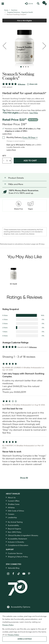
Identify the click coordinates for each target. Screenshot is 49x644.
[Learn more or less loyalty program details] (11, 150)
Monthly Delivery (12, 137)
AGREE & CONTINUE (25, 639)
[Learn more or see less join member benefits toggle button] (7, 134)
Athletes (11, 508)
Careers (11, 514)
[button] (24, 178)
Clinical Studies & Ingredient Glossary (23, 535)
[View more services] (32, 84)
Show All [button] (24, 478)
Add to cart (30, 160)
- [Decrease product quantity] (4, 160)
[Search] (38, 4)
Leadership (12, 517)
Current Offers (14, 501)
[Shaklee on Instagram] (8, 574)
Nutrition (14, 10)
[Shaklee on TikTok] (19, 572)
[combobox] (30, 137)
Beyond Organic (14, 529)
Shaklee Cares (14, 504)
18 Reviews (22, 84)
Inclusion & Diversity (16, 542)
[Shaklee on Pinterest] (29, 574)
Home (6, 10)
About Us (12, 497)
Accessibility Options (21, 607)
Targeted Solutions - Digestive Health (20, 12)
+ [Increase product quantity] (10, 160)
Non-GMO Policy (15, 532)
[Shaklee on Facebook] (13, 574)
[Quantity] (7, 161)
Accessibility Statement (17, 539)
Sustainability (13, 525)
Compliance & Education (18, 545)
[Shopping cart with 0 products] (45, 4)
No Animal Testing (15, 522)
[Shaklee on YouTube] (24, 574)
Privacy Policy (8, 625)
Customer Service (15, 553)
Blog (14, 568)
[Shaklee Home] (12, 4)
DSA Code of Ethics (16, 511)
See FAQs (34, 113)
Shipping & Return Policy (18, 557)
